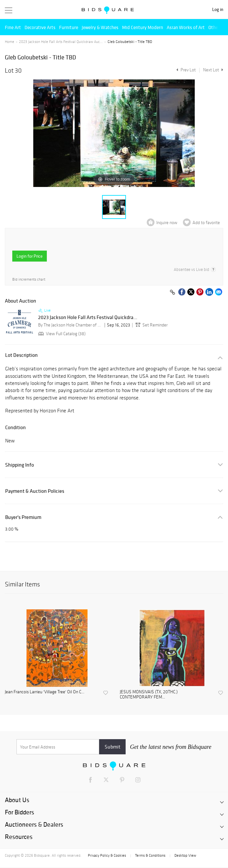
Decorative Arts (40, 27)
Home (10, 42)
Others (215, 27)
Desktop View (185, 855)
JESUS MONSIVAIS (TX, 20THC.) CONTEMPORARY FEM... (149, 695)
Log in (218, 10)
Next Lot (213, 70)
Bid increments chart (29, 279)
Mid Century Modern (143, 27)
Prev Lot (185, 70)
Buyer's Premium (23, 517)
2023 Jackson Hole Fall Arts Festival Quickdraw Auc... (61, 42)
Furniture (69, 27)
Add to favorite (206, 223)
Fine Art (13, 27)
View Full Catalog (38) (61, 334)
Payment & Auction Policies (35, 491)
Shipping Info (20, 465)
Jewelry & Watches (100, 27)
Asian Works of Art (186, 27)
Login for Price (30, 256)
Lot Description (21, 355)
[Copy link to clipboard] (172, 293)
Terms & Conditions (150, 855)
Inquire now (167, 223)
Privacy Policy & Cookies (107, 855)
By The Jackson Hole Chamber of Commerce (70, 325)
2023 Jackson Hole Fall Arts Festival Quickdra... (88, 317)
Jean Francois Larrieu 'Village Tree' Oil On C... (45, 692)
